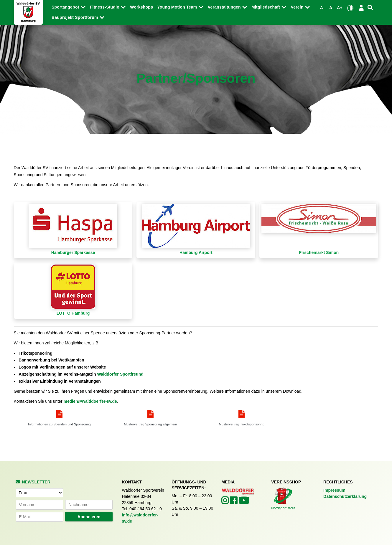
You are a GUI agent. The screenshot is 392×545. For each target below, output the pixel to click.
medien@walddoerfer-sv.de (90, 401)
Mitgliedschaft (266, 7)
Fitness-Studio (105, 7)
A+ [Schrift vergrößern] (340, 8)
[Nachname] (89, 505)
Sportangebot (66, 7)
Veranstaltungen (225, 7)
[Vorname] (39, 505)
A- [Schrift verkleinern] (322, 8)
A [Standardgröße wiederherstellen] (331, 8)
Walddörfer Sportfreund (120, 374)
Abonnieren (89, 517)
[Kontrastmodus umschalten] (350, 8)
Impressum (334, 490)
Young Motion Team (178, 7)
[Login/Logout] (361, 8)
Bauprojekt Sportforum (75, 17)
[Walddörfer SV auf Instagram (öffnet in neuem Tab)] (226, 502)
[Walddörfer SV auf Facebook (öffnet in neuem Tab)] (234, 502)
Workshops (141, 7)
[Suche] (370, 8)
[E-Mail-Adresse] (39, 517)
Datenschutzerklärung (345, 496)
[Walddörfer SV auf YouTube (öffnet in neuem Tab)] (244, 502)
